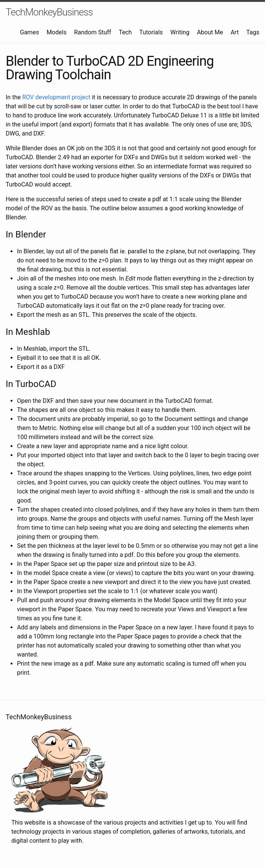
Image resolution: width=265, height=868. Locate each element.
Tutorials (151, 32)
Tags (253, 32)
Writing (180, 32)
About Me (210, 32)
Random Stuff (93, 32)
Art (235, 32)
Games (29, 32)
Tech (125, 32)
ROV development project (56, 97)
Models (57, 32)
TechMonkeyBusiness (49, 12)
